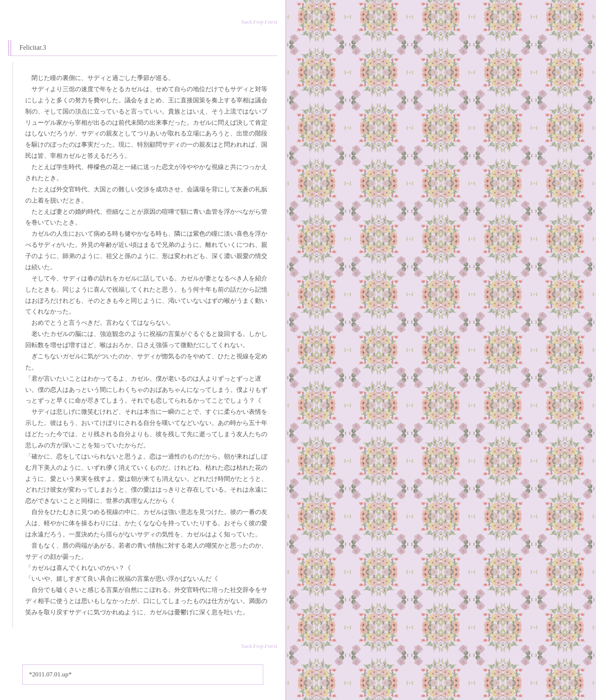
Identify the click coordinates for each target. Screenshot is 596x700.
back (247, 22)
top (260, 22)
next (273, 22)
